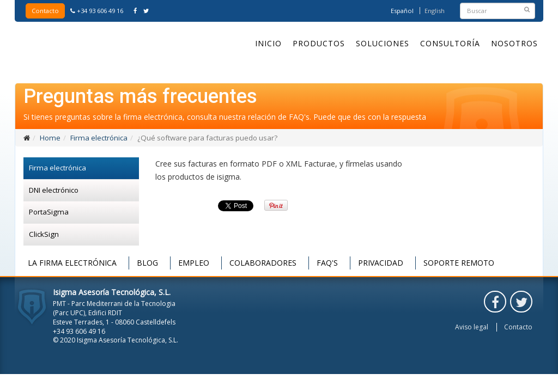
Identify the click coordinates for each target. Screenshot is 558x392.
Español (402, 11)
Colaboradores (263, 263)
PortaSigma (49, 212)
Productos (319, 43)
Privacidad (381, 263)
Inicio (268, 43)
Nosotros (514, 43)
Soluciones (383, 43)
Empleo (194, 263)
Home (50, 138)
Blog (147, 263)
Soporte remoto (459, 263)
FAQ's (327, 263)
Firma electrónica (99, 138)
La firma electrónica (72, 263)
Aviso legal (472, 327)
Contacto (45, 11)
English (435, 11)
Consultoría (450, 43)
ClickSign (44, 234)
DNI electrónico (54, 190)
